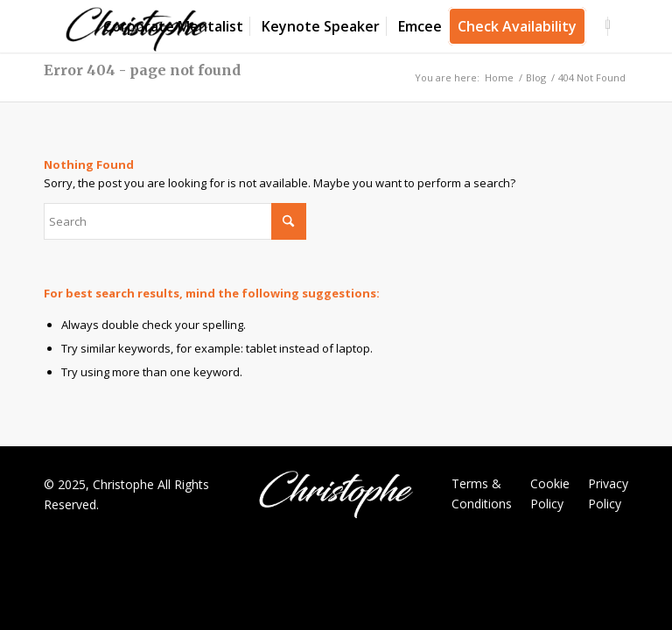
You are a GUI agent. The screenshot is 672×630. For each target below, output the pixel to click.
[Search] (175, 221)
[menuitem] (173, 26)
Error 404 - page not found (142, 70)
